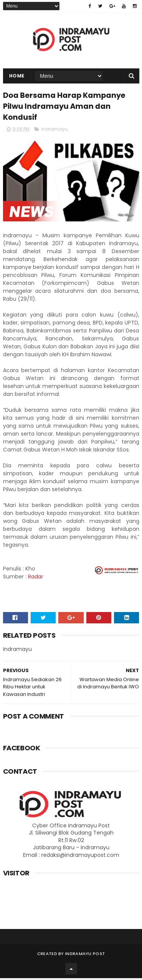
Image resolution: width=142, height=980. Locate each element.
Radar (36, 578)
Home (17, 77)
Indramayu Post (85, 955)
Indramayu (55, 131)
